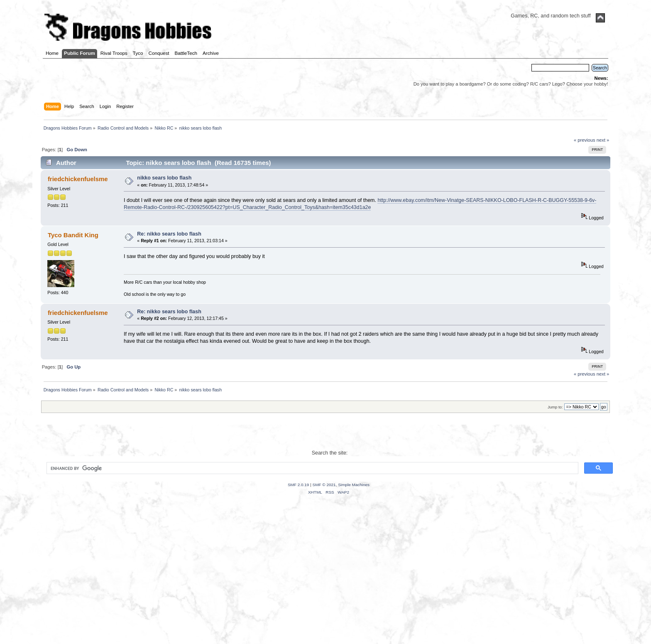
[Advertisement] (325, 580)
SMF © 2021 (324, 485)
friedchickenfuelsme (78, 179)
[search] (311, 468)
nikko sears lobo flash (164, 178)
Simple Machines (354, 485)
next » (603, 140)
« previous (585, 140)
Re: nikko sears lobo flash (169, 234)
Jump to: (555, 407)
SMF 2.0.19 (299, 485)
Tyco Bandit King (73, 235)
